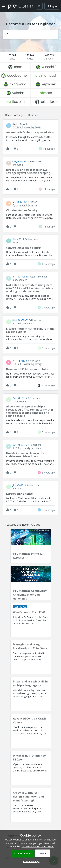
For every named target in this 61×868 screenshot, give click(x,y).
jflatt (15, 124)
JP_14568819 (19, 485)
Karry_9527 (18, 239)
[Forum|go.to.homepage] (19, 6)
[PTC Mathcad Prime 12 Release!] (31, 546)
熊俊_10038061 (20, 320)
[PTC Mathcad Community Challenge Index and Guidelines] (31, 583)
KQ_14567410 (20, 445)
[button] (31, 861)
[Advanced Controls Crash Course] (31, 731)
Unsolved (34, 115)
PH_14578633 (20, 361)
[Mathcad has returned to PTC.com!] (31, 768)
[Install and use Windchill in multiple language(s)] (31, 694)
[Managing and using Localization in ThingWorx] (31, 657)
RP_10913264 (20, 277)
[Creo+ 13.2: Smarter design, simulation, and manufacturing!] (31, 805)
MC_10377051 (20, 202)
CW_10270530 (20, 161)
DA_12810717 (20, 398)
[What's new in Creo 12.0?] (31, 620)
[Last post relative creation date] (49, 149)
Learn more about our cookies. (38, 846)
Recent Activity (14, 115)
